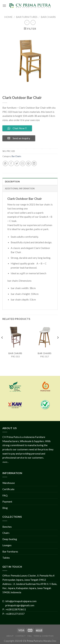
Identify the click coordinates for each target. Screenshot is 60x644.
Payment (7, 501)
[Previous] (2, 344)
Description (12, 182)
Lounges (7, 545)
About (10, 636)
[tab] (30, 181)
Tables (6, 558)
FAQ (5, 495)
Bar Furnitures (27, 17)
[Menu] (4, 6)
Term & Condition (44, 636)
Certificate (8, 489)
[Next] (58, 344)
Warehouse (9, 483)
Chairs (6, 533)
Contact (20, 636)
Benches (7, 527)
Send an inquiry (19, 138)
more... (6, 462)
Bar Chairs (48, 17)
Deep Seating (10, 539)
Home (8, 17)
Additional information (20, 189)
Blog (5, 508)
